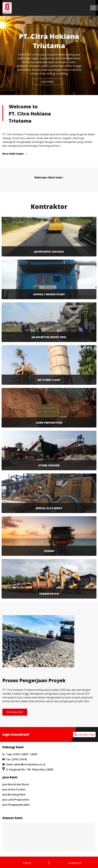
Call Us (27, 863)
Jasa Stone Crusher (14, 789)
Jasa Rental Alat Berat (16, 784)
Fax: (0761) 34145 (15, 759)
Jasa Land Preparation (16, 800)
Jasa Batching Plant (14, 795)
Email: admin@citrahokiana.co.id (24, 764)
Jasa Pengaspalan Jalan (16, 805)
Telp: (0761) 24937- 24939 (20, 754)
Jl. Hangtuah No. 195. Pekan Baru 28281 (28, 769)
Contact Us (75, 863)
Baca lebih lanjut (13, 154)
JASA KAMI (47, 82)
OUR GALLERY (15, 712)
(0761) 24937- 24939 (86, 735)
